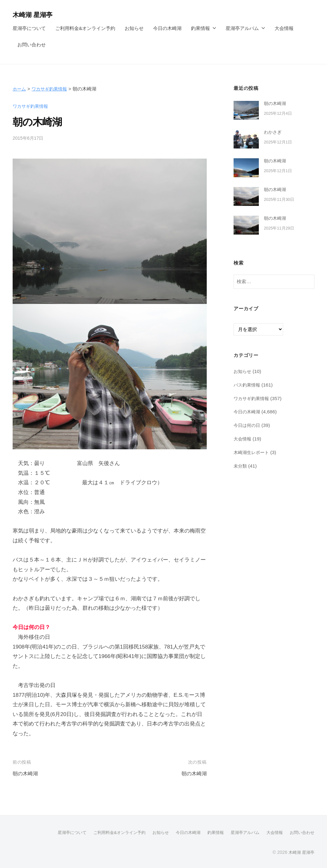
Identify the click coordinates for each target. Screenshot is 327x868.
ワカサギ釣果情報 (51, 89)
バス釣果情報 (248, 385)
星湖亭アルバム (242, 28)
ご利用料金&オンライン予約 (85, 28)
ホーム (20, 89)
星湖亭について (29, 28)
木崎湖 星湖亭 (34, 15)
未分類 (241, 466)
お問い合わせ (32, 45)
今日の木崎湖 (167, 28)
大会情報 (284, 28)
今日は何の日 (248, 425)
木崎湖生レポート (253, 452)
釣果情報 (200, 28)
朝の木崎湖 (26, 774)
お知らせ (134, 28)
